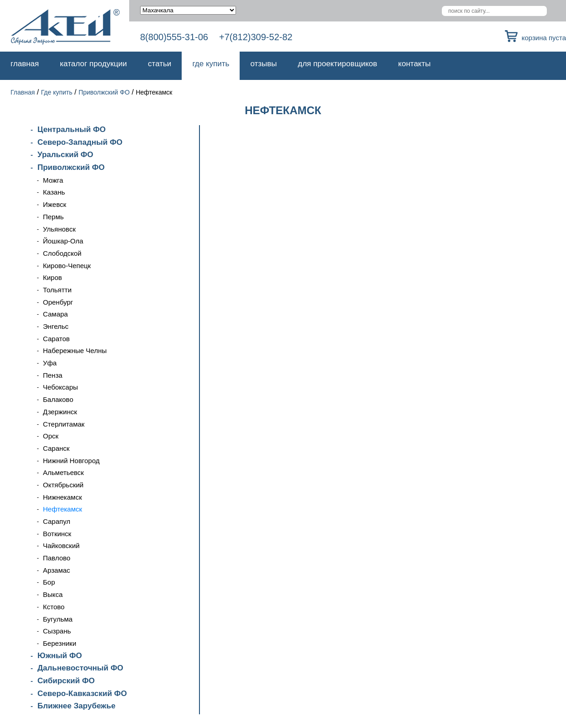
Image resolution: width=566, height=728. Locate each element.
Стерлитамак (64, 424)
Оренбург (58, 302)
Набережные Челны (75, 351)
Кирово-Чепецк (67, 266)
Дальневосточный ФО (80, 668)
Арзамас (57, 570)
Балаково (58, 399)
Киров (52, 277)
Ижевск (55, 204)
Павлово (57, 558)
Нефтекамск (63, 509)
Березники (60, 643)
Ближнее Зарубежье (76, 706)
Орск (51, 436)
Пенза (53, 375)
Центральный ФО (71, 129)
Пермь (53, 217)
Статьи (160, 64)
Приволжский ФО (104, 92)
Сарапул (57, 521)
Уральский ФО (65, 155)
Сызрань (57, 631)
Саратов (56, 339)
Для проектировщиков (338, 64)
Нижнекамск (62, 497)
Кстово (54, 607)
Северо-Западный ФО (80, 142)
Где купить (211, 64)
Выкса (53, 594)
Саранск (56, 448)
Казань (54, 192)
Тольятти (57, 290)
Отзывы (263, 64)
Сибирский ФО (66, 681)
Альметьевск (63, 472)
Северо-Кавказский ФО (82, 694)
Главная (25, 64)
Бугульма (58, 619)
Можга (53, 180)
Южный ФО (60, 656)
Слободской (62, 253)
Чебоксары (60, 387)
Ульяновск (59, 229)
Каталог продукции (93, 64)
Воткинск (57, 534)
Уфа (50, 363)
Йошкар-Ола (63, 241)
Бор (49, 582)
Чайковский (61, 546)
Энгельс (56, 326)
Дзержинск (60, 412)
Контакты (414, 64)
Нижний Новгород (71, 461)
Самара (55, 314)
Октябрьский (63, 485)
